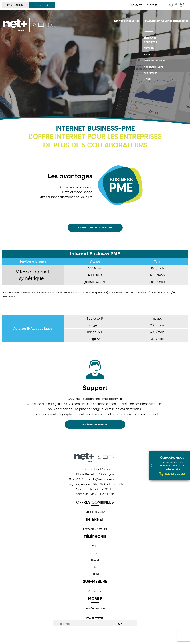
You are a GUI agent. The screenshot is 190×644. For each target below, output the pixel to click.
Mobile (148, 79)
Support (152, 5)
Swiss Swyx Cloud (154, 61)
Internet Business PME (95, 529)
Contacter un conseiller (95, 228)
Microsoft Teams (154, 67)
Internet (148, 31)
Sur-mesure (150, 73)
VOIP (95, 546)
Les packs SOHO (95, 512)
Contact (136, 5)
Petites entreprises (127, 21)
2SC (95, 567)
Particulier (15, 5)
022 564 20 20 (175, 474)
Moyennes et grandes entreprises (166, 21)
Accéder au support (95, 424)
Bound (148, 54)
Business (42, 5)
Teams (95, 574)
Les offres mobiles (95, 608)
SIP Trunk (149, 48)
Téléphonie (150, 38)
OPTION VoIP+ (151, 42)
